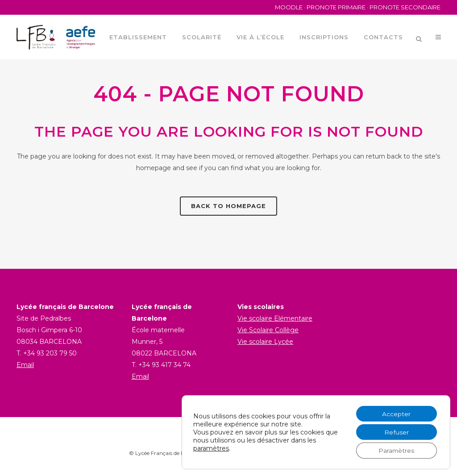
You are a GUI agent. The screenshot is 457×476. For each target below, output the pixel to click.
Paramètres (396, 451)
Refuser (396, 432)
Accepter (396, 413)
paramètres (211, 448)
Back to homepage (228, 206)
